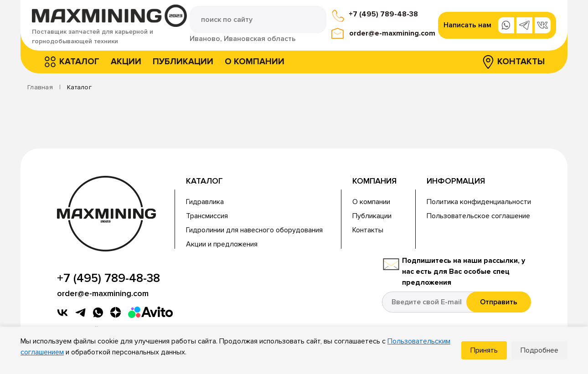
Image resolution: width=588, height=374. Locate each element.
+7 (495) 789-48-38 (383, 14)
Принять (484, 350)
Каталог (79, 62)
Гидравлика (205, 202)
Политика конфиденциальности (479, 202)
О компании (255, 62)
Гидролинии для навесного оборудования (254, 230)
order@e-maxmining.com (392, 33)
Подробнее (539, 350)
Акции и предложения (222, 244)
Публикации (183, 62)
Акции (126, 62)
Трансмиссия (207, 216)
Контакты (521, 62)
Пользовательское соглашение (478, 216)
